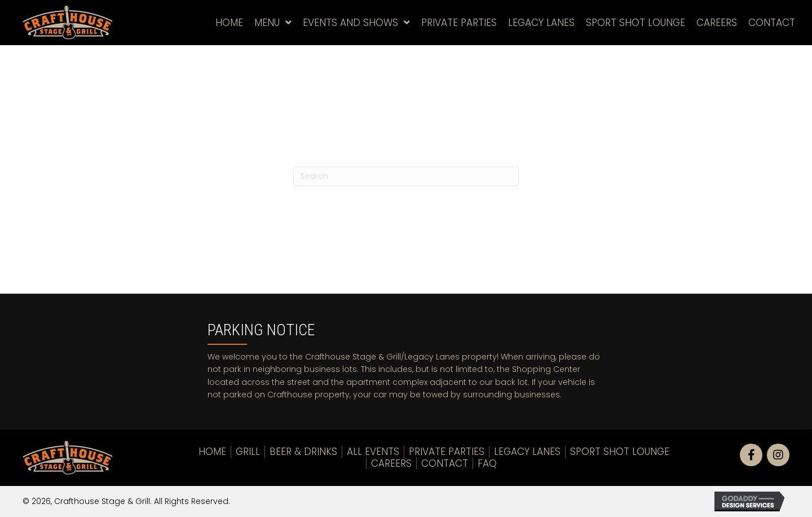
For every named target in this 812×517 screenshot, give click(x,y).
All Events (373, 452)
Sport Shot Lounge (620, 452)
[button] (751, 455)
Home (212, 452)
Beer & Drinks (303, 452)
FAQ (487, 463)
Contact (445, 463)
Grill (248, 452)
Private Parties (447, 452)
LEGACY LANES (527, 452)
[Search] (406, 176)
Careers (391, 463)
